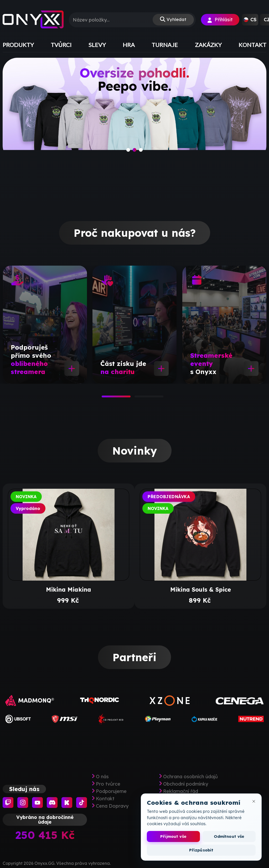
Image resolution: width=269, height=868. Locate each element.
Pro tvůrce (108, 784)
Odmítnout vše (229, 836)
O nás (102, 777)
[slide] (134, 109)
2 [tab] (137, 398)
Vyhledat (176, 20)
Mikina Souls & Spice (201, 590)
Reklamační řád (181, 791)
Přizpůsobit (201, 850)
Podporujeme (111, 791)
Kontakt (105, 799)
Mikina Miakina (69, 590)
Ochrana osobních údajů (190, 777)
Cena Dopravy (112, 806)
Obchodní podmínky (186, 784)
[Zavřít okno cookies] (254, 801)
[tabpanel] (45, 325)
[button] (250, 20)
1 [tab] (104, 398)
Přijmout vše (173, 836)
